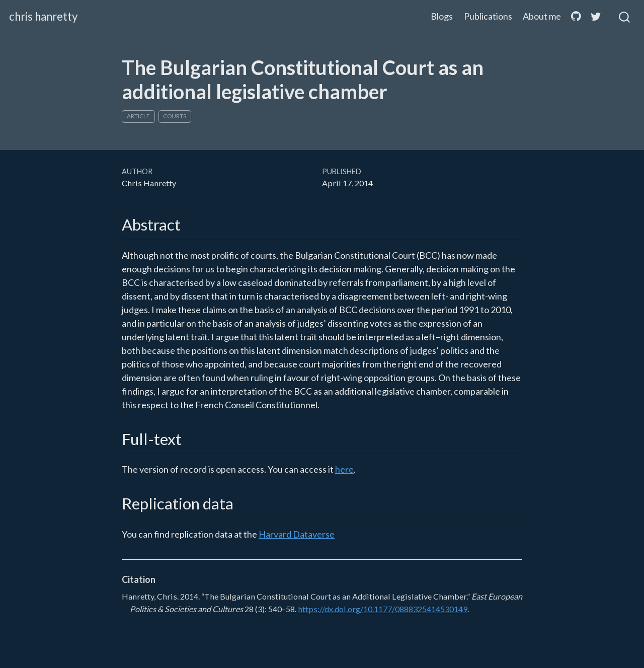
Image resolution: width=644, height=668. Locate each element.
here (344, 469)
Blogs (442, 16)
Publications (488, 16)
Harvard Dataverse (297, 534)
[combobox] (625, 17)
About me (542, 16)
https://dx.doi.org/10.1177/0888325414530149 (383, 609)
